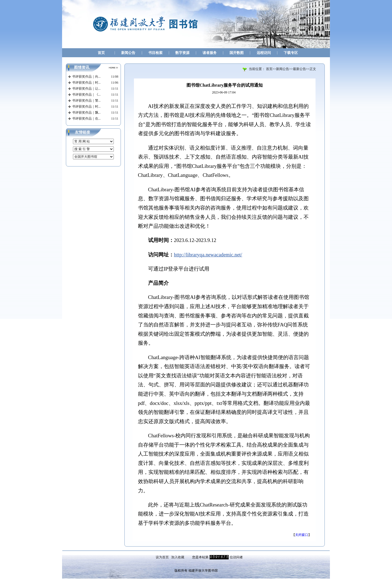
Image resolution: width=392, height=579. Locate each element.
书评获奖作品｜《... (86, 95)
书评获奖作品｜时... (86, 83)
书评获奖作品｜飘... (86, 113)
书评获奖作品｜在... (86, 119)
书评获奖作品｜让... (86, 89)
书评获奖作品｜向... (86, 77)
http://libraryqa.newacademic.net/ (208, 255)
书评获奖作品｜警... (86, 101)
